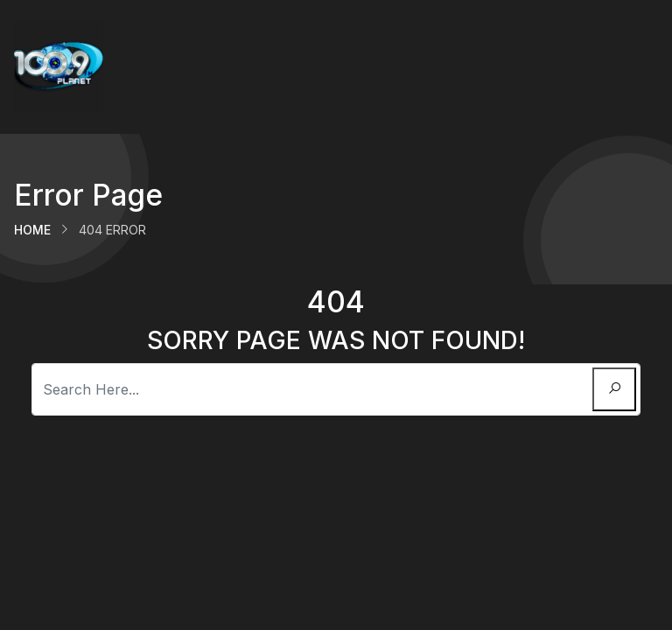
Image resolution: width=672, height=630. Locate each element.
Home (32, 230)
